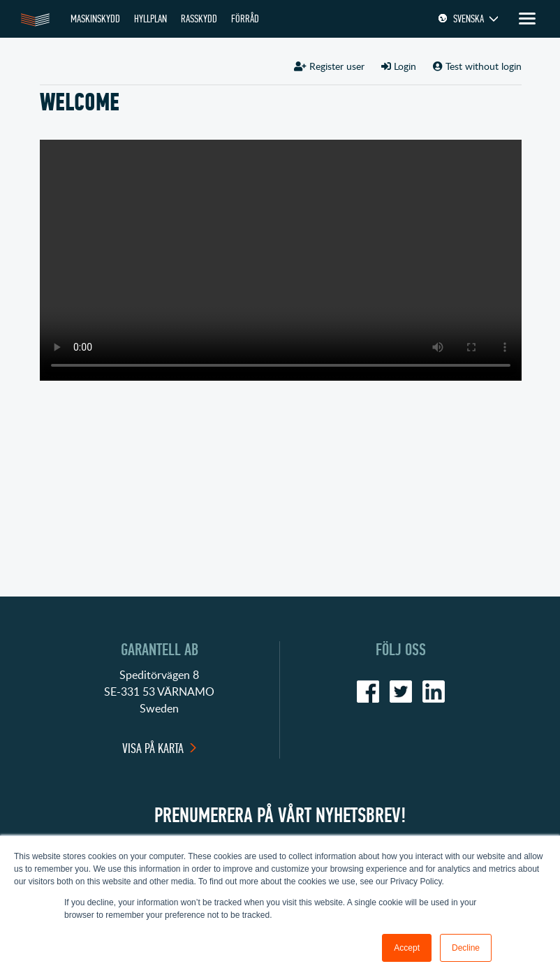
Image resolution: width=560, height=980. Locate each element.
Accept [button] (407, 948)
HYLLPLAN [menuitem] (150, 19)
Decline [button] (466, 948)
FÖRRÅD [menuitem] (245, 19)
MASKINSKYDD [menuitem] (95, 19)
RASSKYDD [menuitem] (199, 19)
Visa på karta (153, 748)
